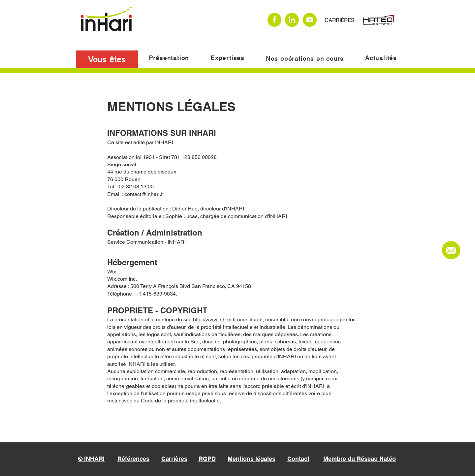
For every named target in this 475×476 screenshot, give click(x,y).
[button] (107, 60)
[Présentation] (170, 58)
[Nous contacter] (451, 250)
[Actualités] (382, 58)
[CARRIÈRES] (339, 20)
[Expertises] (228, 58)
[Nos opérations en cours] (305, 58)
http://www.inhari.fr (214, 319)
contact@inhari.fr (144, 194)
